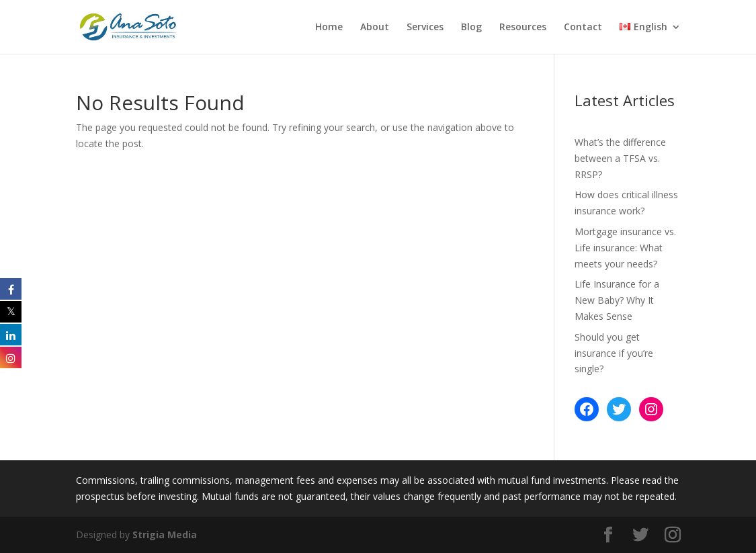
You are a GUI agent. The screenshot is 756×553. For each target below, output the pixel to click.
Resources (523, 28)
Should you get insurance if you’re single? (614, 353)
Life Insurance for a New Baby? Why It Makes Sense (617, 300)
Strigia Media (165, 535)
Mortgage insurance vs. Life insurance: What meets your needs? (625, 248)
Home (329, 28)
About (375, 28)
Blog (471, 28)
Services (425, 28)
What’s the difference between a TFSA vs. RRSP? (620, 158)
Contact (583, 28)
